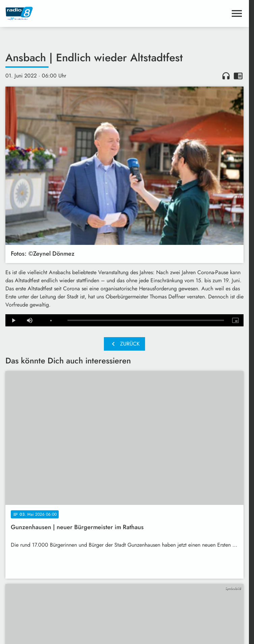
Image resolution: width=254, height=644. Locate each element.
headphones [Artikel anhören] (226, 76)
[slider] (146, 320)
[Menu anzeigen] (237, 13)
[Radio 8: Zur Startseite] (65, 13)
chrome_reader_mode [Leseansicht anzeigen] (238, 76)
